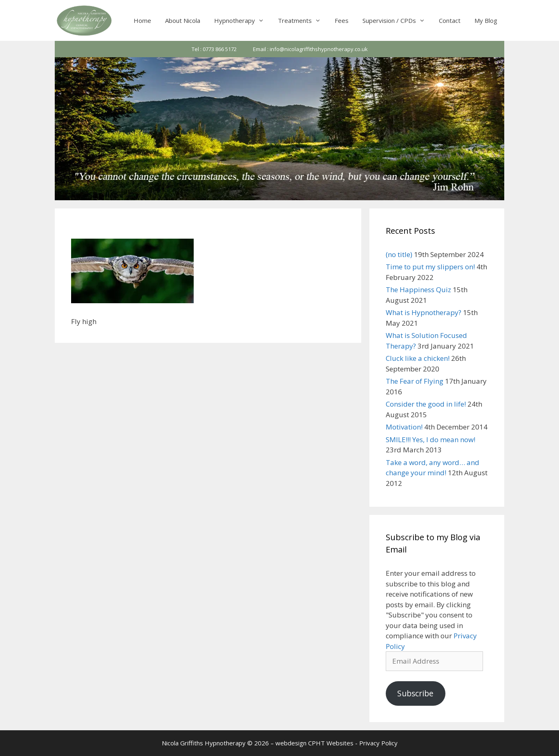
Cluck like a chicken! (418, 358)
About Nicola (183, 20)
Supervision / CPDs (397, 20)
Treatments (303, 20)
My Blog (486, 20)
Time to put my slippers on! (430, 267)
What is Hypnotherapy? (424, 312)
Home (142, 20)
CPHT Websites (331, 743)
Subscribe (415, 693)
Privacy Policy (378, 743)
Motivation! (404, 427)
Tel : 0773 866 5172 (214, 49)
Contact (450, 20)
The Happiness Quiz (418, 290)
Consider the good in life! (426, 404)
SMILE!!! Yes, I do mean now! (430, 440)
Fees (342, 20)
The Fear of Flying (415, 381)
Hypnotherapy (243, 20)
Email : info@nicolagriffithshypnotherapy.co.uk (310, 49)
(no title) (399, 254)
